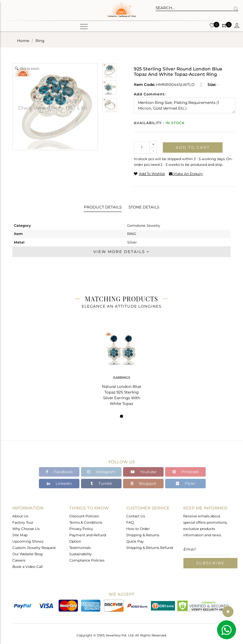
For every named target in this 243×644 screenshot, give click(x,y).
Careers (19, 560)
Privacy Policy (81, 529)
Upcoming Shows (28, 541)
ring (40, 41)
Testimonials (80, 548)
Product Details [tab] (103, 207)
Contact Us (136, 516)
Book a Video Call (28, 567)
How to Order (138, 529)
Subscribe (210, 563)
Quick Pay (135, 541)
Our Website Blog (28, 554)
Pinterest (186, 472)
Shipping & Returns (143, 535)
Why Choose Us (26, 529)
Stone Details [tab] (144, 207)
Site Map (20, 535)
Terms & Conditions (86, 522)
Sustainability (81, 554)
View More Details (121, 252)
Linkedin (59, 483)
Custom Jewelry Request (34, 548)
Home (23, 41)
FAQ (130, 522)
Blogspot (143, 483)
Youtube (143, 472)
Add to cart (193, 147)
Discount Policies (84, 516)
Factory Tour (23, 522)
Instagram (101, 472)
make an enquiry (186, 174)
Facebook (59, 472)
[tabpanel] (121, 366)
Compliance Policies (87, 560)
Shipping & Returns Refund (150, 548)
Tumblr (101, 483)
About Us (20, 516)
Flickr (186, 483)
